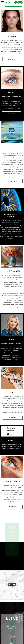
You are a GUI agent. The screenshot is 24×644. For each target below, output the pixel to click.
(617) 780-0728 (12, 638)
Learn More (12, 59)
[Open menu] (2, 2)
